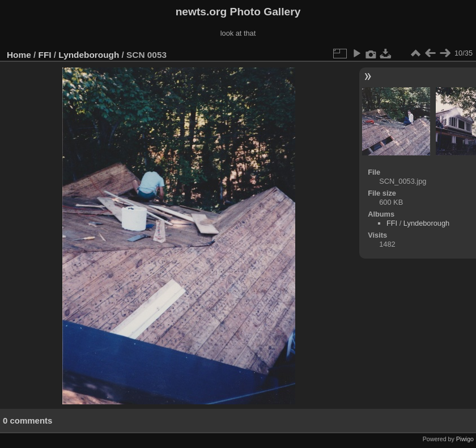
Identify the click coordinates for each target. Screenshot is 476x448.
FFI (45, 55)
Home (19, 55)
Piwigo (465, 439)
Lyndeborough (89, 55)
